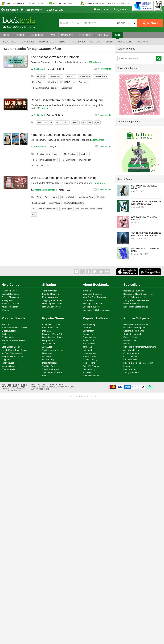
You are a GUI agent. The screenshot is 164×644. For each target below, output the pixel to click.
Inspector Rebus (50, 363)
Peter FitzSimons (91, 366)
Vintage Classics (9, 366)
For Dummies (8, 337)
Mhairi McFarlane (68, 82)
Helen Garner (38, 82)
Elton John (71, 76)
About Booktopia (96, 285)
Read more (96, 62)
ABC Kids (6, 324)
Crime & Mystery (131, 353)
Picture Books (130, 369)
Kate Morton (88, 350)
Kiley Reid (52, 82)
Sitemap (5, 310)
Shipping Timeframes (52, 300)
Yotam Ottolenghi (91, 376)
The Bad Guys (49, 366)
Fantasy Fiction (131, 360)
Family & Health (131, 337)
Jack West (47, 347)
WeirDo (46, 376)
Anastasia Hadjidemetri (44, 190)
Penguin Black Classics (12, 356)
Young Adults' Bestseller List (136, 300)
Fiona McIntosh (90, 337)
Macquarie (87, 123)
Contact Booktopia (10, 294)
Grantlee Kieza (100, 76)
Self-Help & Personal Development (140, 347)
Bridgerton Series (50, 328)
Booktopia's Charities (93, 304)
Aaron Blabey (89, 324)
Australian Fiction (131, 350)
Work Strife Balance (41, 166)
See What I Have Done (74, 203)
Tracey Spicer (85, 160)
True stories (78, 42)
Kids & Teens (125, 42)
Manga (127, 366)
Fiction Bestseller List (133, 304)
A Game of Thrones (51, 324)
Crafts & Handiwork (132, 334)
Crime (62, 42)
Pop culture (47, 42)
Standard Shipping (51, 294)
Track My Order (31, 10)
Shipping (49, 285)
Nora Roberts (89, 363)
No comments (104, 69)
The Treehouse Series (53, 372)
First (39, 197)
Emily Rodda (85, 76)
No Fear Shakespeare (12, 353)
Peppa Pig (6, 360)
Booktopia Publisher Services (96, 310)
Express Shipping (50, 297)
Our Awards (88, 300)
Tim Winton (88, 372)
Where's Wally (8, 369)
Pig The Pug (48, 360)
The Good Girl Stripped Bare (44, 160)
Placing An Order (9, 291)
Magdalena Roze (86, 197)
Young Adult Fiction (132, 372)
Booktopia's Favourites (134, 291)
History (75, 123)
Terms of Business (10, 297)
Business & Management (135, 328)
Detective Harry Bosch (53, 337)
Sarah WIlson (55, 203)
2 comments (105, 147)
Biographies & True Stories (136, 324)
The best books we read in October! (55, 57)
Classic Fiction (130, 356)
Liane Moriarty (89, 353)
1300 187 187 (54, 10)
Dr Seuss (6, 334)
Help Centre (10, 10)
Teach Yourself (8, 363)
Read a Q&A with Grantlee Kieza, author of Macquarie (67, 100)
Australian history (44, 123)
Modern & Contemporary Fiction (138, 363)
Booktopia (38, 69)
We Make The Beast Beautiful (89, 209)
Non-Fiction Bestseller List (136, 307)
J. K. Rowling (89, 344)
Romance (96, 42)
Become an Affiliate (10, 304)
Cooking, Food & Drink (134, 331)
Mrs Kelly (84, 154)
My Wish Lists (102, 10)
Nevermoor (47, 353)
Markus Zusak (89, 356)
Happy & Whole (68, 197)
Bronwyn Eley (40, 147)
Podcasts (143, 42)
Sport (109, 42)
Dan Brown (88, 328)
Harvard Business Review (14, 340)
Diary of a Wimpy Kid (52, 334)
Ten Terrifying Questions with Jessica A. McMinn (146, 234)
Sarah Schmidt (39, 203)
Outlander (47, 356)
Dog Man (47, 331)
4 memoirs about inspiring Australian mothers (61, 135)
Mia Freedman (70, 154)
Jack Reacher (49, 344)
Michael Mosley (90, 360)
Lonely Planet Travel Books (14, 350)
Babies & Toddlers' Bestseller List (139, 294)
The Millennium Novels (53, 350)
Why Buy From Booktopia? (95, 297)
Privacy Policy (8, 300)
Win (34, 215)
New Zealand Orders (52, 307)
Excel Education (9, 331)
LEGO (4, 344)
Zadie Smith (67, 88)
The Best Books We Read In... (45, 88)
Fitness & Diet (130, 340)
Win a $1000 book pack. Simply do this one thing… (65, 178)
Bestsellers (132, 285)
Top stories (28, 42)
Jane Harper (89, 347)
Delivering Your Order (52, 304)
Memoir (57, 154)
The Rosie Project (51, 369)
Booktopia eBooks (91, 307)
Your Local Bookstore (93, 294)
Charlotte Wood (55, 76)
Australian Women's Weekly (14, 328)
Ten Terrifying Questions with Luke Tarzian (146, 203)
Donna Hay (88, 334)
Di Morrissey (89, 331)
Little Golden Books (11, 347)
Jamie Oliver (89, 340)
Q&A (97, 123)
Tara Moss (84, 82)
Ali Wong (41, 76)
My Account (120, 10)
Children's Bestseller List (135, 297)
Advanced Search (10, 307)
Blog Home (10, 42)
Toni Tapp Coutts (68, 160)
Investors (87, 291)
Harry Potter (48, 340)
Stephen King (89, 369)
